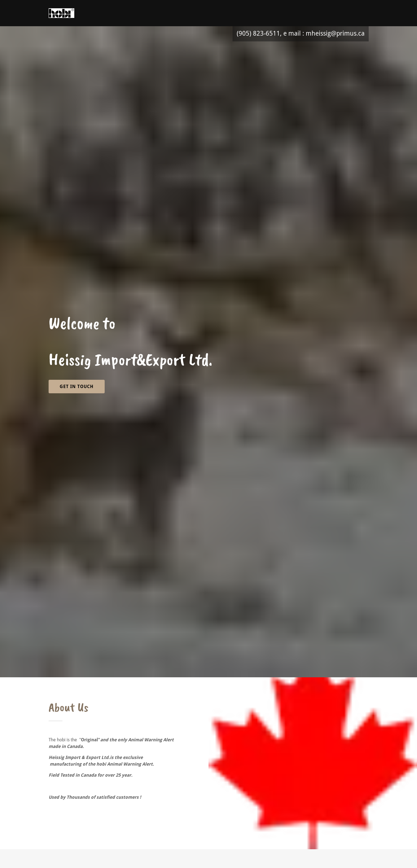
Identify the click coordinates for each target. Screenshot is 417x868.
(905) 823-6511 (258, 34)
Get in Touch (77, 387)
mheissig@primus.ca (335, 34)
